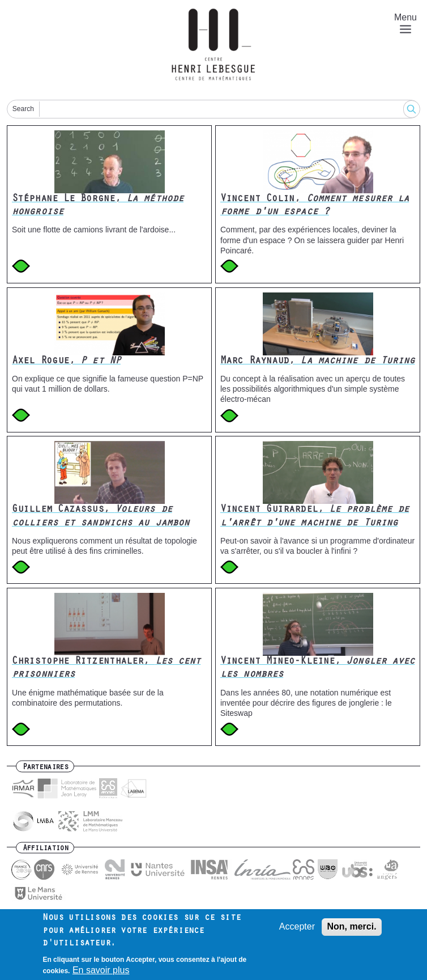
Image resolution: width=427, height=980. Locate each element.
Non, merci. (351, 931)
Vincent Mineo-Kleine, (317, 669)
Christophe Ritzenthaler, (106, 669)
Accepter (297, 931)
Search (23, 109)
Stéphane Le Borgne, (98, 206)
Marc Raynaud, (317, 362)
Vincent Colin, (315, 206)
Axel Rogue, (66, 362)
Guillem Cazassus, (101, 517)
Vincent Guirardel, (315, 517)
